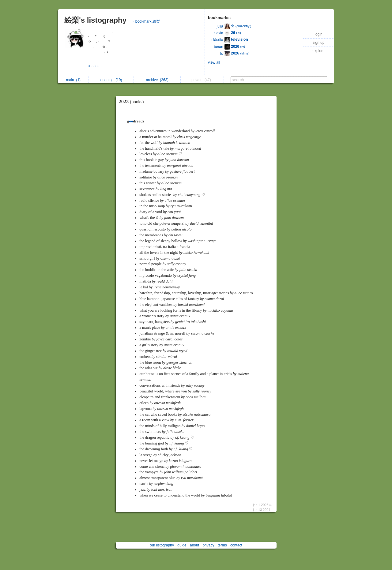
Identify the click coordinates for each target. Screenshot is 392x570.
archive (157, 80)
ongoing (111, 80)
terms (222, 545)
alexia (218, 33)
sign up (319, 43)
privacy (208, 545)
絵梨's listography (95, 20)
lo (222, 54)
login (318, 34)
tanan (219, 47)
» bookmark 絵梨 (146, 21)
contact (236, 545)
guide (182, 545)
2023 (133, 101)
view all (214, 62)
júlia (220, 26)
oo (131, 121)
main (73, 80)
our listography (162, 545)
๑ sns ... (95, 66)
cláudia (217, 40)
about (194, 545)
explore (318, 51)
